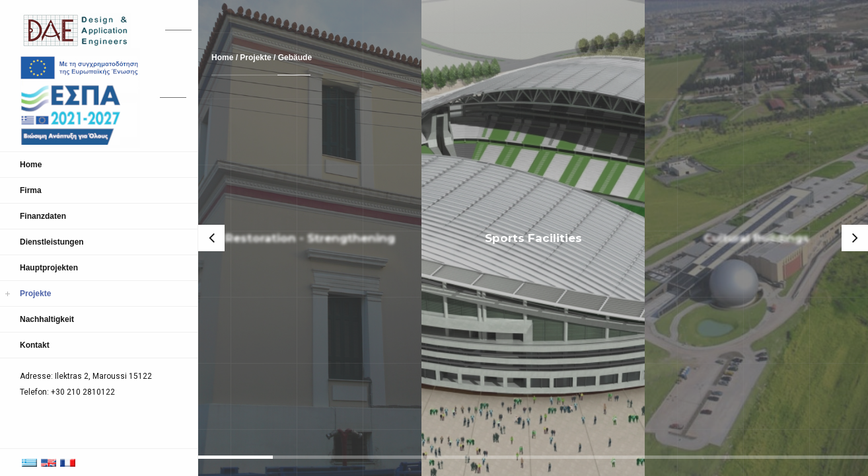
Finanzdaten (43, 216)
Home (31, 165)
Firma (31, 190)
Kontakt (35, 345)
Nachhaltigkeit (47, 319)
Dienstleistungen (52, 242)
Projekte (35, 294)
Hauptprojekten (49, 268)
